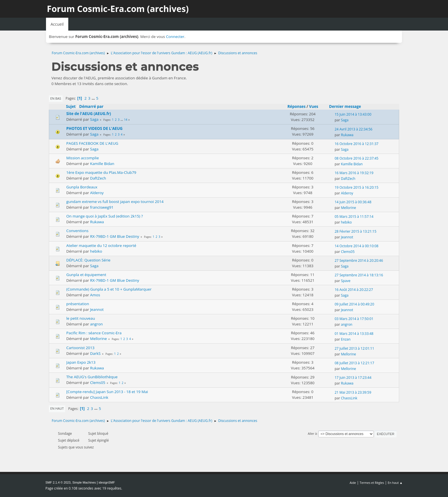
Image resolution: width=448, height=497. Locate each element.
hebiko (346, 222)
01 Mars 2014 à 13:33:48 (354, 334)
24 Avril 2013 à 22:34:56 (353, 129)
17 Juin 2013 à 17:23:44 (353, 378)
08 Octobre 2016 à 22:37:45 (356, 158)
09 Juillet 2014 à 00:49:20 (354, 304)
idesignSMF (107, 482)
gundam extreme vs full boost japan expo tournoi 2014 (115, 202)
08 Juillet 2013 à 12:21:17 (354, 363)
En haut (57, 408)
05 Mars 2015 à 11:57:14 (354, 217)
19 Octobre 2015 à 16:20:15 (356, 187)
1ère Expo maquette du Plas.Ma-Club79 (101, 172)
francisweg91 (102, 207)
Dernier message (348, 106)
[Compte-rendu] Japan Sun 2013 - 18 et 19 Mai (107, 392)
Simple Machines (84, 482)
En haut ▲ (395, 483)
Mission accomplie (83, 158)
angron (96, 324)
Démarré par (91, 106)
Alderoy (97, 193)
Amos (95, 295)
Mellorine (348, 208)
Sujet (71, 106)
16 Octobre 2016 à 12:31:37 (356, 144)
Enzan (346, 339)
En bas (56, 98)
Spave (346, 281)
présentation (78, 304)
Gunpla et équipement (86, 275)
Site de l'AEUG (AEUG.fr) (89, 114)
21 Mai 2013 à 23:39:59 (353, 392)
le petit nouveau (81, 318)
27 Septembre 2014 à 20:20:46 (359, 260)
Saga (94, 119)
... (94, 98)
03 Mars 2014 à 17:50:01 (354, 319)
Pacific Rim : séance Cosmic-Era (94, 333)
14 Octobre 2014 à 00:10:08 (356, 246)
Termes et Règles (372, 483)
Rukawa (347, 135)
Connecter (175, 37)
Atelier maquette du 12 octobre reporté (101, 246)
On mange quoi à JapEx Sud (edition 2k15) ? (105, 216)
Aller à (312, 433)
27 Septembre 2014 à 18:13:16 (359, 275)
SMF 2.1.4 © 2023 (58, 482)
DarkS (95, 353)
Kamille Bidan (102, 164)
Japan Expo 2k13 (81, 362)
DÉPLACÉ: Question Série (88, 260)
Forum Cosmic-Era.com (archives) (118, 9)
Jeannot (347, 237)
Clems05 (348, 252)
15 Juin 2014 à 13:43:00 (353, 114)
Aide (353, 483)
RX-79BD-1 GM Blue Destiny (115, 236)
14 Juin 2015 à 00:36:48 (353, 202)
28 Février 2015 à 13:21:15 (355, 231)
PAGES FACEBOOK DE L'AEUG (92, 143)
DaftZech (98, 178)
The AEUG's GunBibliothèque (92, 377)
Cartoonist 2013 (80, 348)
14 (126, 120)
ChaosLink (99, 397)
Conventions (77, 231)
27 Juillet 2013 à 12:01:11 (354, 348)
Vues (314, 106)
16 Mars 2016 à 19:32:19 (354, 173)
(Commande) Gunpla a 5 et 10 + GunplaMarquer (109, 289)
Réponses (296, 106)
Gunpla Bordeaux (82, 187)
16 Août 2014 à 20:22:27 (354, 290)
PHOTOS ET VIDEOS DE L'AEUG (94, 128)
